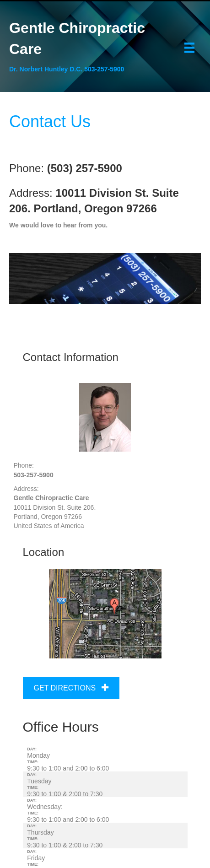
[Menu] (189, 48)
